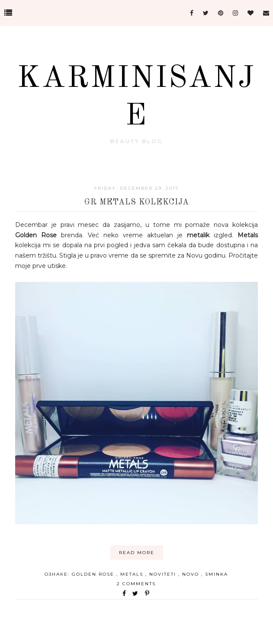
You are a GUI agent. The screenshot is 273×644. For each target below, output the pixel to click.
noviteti (164, 574)
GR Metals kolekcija (137, 202)
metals (133, 574)
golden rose (94, 574)
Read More (137, 553)
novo (192, 574)
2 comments (136, 584)
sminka (217, 574)
